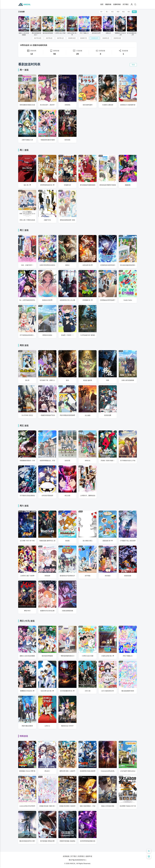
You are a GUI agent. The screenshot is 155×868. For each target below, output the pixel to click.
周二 (107, 12)
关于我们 (126, 4)
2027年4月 (49, 38)
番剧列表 (108, 4)
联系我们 (81, 856)
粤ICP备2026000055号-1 (77, 860)
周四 (118, 12)
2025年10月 (117, 38)
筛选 (133, 65)
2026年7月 (83, 38)
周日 (134, 12)
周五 (123, 12)
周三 (113, 12)
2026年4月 (95, 38)
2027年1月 (60, 38)
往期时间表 (117, 4)
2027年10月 (38, 38)
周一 (102, 12)
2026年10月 (72, 38)
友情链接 (66, 856)
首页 (102, 4)
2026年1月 (106, 38)
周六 (129, 12)
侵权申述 (89, 856)
